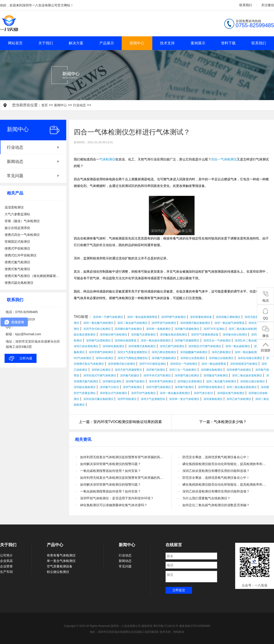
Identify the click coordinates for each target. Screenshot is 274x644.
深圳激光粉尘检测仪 (235, 335)
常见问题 (15, 176)
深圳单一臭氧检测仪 (158, 329)
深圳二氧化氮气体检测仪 (221, 381)
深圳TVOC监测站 (214, 329)
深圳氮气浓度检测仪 (143, 335)
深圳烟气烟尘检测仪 (187, 375)
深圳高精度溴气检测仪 (244, 364)
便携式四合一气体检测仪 (22, 235)
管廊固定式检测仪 (17, 242)
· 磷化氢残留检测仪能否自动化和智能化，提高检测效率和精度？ (223, 464)
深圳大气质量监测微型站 (132, 352)
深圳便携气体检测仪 (239, 370)
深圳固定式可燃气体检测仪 (205, 346)
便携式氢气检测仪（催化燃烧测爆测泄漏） (33, 276)
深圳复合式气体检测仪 (113, 393)
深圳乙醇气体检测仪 (172, 346)
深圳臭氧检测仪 (213, 399)
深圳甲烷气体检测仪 (164, 323)
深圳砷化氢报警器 (126, 341)
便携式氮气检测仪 (17, 262)
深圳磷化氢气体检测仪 (128, 329)
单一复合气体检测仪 (61, 561)
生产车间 (6, 572)
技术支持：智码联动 (172, 632)
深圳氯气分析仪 (109, 387)
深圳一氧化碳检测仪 (238, 346)
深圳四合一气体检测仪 (184, 364)
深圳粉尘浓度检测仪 (193, 358)
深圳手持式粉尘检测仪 (97, 329)
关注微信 (268, 5)
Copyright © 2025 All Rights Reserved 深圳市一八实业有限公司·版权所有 (109, 626)
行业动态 (79, 105)
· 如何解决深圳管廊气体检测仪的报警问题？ (108, 464)
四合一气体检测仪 (224, 159)
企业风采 (6, 561)
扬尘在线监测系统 (17, 228)
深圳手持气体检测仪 (143, 393)
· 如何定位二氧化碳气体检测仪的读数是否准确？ (214, 505)
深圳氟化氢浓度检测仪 (174, 335)
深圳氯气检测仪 (135, 381)
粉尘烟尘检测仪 (58, 572)
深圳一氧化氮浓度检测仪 (175, 393)
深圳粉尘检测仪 (101, 370)
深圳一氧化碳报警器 (214, 364)
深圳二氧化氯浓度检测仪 (242, 387)
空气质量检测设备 (60, 566)
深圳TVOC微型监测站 (153, 364)
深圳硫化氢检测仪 (85, 387)
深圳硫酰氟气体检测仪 (194, 352)
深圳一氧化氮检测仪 (247, 352)
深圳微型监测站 (112, 381)
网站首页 (15, 43)
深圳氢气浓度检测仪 (98, 341)
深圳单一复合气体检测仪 (184, 399)
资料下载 (228, 43)
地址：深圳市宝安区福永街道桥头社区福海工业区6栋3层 (124, 632)
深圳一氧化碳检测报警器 (142, 317)
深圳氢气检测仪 (156, 370)
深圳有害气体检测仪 (161, 381)
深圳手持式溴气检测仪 (157, 375)
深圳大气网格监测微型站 (133, 358)
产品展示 (107, 43)
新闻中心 (137, 43)
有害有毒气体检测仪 (61, 555)
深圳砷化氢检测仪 (113, 346)
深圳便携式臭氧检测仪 (142, 346)
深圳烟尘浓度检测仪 (190, 381)
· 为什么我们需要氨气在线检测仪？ (205, 498)
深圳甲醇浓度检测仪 (210, 387)
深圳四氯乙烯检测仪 (228, 317)
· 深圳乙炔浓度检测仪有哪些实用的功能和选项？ (214, 471)
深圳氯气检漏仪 (130, 375)
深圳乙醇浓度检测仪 (164, 352)
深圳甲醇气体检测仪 (174, 317)
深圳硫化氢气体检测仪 (231, 393)
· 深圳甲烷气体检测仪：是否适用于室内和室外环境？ (115, 498)
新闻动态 (15, 162)
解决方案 (76, 43)
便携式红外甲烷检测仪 (21, 255)
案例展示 (198, 43)
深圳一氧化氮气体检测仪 (98, 323)
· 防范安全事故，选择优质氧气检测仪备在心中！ (214, 457)
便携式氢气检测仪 (17, 269)
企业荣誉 (6, 566)
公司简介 (6, 555)
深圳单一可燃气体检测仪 (108, 317)
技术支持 (167, 43)
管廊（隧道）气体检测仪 (22, 221)
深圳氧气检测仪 (184, 387)
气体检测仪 (107, 159)
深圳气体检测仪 (132, 387)
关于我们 (46, 43)
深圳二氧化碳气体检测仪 (132, 323)
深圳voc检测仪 (105, 358)
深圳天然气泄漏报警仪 (128, 370)
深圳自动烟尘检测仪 (250, 358)
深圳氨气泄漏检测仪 (164, 358)
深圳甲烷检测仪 (127, 399)
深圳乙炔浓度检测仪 (86, 346)
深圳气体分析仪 (203, 393)
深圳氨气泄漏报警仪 (187, 341)
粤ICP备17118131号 (166, 626)
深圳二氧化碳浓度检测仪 (247, 375)
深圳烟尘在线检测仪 (221, 358)
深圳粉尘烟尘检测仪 (253, 381)
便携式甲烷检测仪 (17, 248)
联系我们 (246, 5)
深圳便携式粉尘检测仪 (122, 364)
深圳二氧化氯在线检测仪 (244, 329)
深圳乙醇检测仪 (221, 352)
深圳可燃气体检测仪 (158, 387)
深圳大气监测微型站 (153, 399)
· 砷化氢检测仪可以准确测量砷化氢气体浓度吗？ (112, 505)
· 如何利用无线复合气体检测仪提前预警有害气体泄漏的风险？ (120, 457)
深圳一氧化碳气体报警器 (229, 323)
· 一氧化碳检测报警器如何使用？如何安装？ (108, 471)
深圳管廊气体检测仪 (101, 352)
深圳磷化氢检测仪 (212, 370)
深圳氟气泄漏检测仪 (187, 329)
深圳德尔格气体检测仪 (113, 335)
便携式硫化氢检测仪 (19, 283)
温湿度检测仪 (14, 207)
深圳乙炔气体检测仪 (239, 399)
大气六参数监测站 (17, 214)
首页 (45, 105)
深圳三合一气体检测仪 (183, 370)
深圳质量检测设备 (201, 317)
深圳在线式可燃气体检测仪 (100, 375)
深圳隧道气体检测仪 (216, 375)
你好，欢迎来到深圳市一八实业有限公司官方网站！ (37, 5)
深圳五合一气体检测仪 (217, 341)
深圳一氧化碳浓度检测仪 (156, 341)
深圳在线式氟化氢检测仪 (98, 399)
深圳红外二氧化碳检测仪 (250, 341)
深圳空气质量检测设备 (205, 335)
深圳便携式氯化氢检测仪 (195, 323)
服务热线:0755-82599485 (195, 626)
